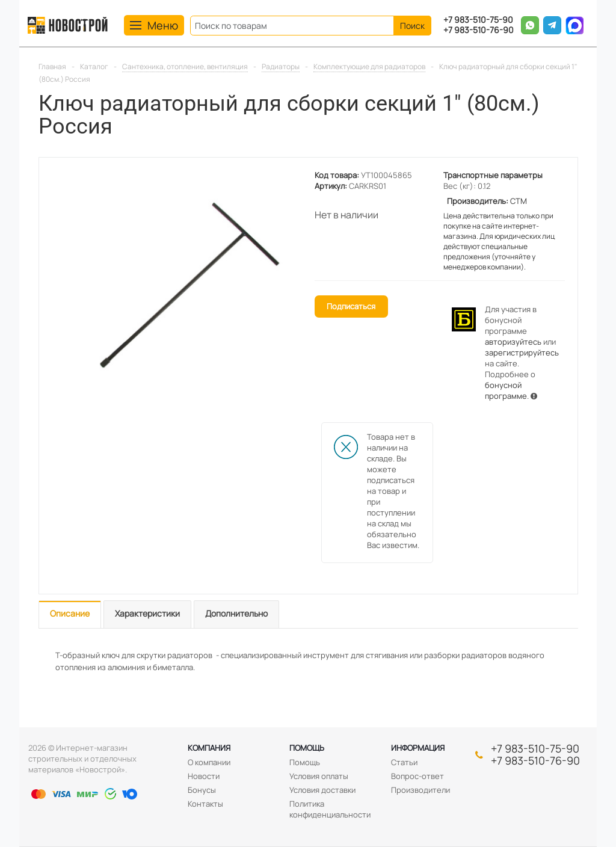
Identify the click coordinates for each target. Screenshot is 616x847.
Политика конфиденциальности (330, 809)
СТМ (519, 201)
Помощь (307, 748)
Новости (204, 776)
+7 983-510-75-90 (478, 20)
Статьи (404, 762)
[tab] (70, 614)
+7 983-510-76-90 (479, 30)
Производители (420, 790)
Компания (209, 748)
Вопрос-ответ (417, 776)
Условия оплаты (319, 776)
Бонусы (202, 790)
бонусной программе (506, 390)
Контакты (205, 804)
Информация (418, 748)
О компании (209, 762)
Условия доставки (322, 790)
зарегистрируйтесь (522, 353)
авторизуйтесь (513, 342)
